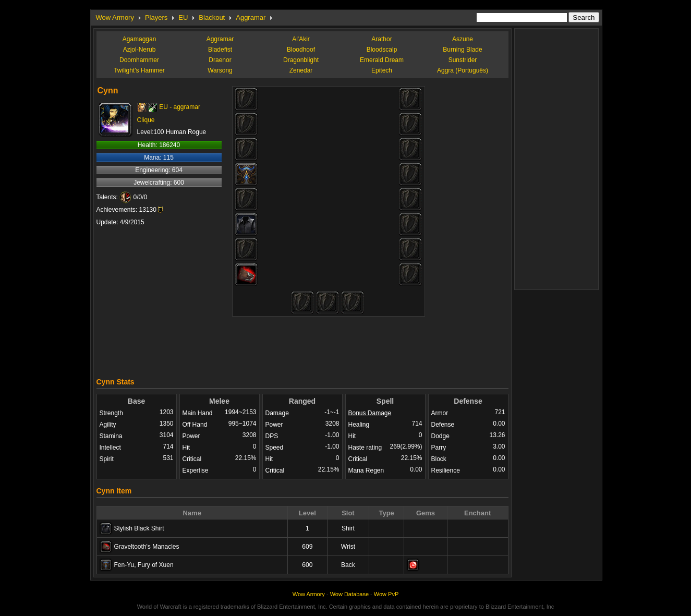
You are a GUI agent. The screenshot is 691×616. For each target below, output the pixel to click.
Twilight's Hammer (139, 70)
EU (183, 17)
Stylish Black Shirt (139, 528)
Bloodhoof (301, 50)
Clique (146, 120)
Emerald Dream (382, 60)
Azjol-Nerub (140, 50)
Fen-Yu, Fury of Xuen (144, 565)
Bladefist (220, 50)
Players (156, 17)
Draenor (220, 60)
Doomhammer (139, 60)
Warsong (220, 70)
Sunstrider (463, 60)
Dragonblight (301, 60)
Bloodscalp (382, 50)
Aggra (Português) (463, 70)
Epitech (382, 70)
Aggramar (251, 17)
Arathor (381, 39)
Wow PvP (386, 594)
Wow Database (349, 594)
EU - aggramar (180, 107)
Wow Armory (115, 17)
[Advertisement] (302, 344)
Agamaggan (140, 39)
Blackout (212, 17)
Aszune (463, 39)
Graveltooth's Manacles (147, 547)
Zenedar (301, 70)
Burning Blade (462, 50)
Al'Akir (301, 39)
